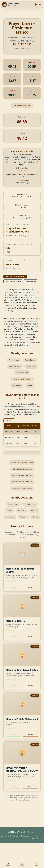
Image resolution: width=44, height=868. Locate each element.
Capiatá (35, 517)
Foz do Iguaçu (14, 360)
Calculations (25, 836)
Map (14, 587)
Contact (8, 836)
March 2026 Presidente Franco (22, 463)
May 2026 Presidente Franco (22, 475)
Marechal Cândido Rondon (22, 379)
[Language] (36, 5)
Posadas (34, 511)
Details (30, 587)
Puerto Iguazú (30, 360)
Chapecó (23, 517)
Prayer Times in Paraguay (13, 281)
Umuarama (10, 517)
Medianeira (31, 366)
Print (9, 421)
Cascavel (21, 511)
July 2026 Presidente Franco (22, 488)
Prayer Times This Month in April (15, 276)
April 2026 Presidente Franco (22, 469)
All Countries (36, 837)
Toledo (29, 385)
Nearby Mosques (30, 281)
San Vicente (16, 385)
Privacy (16, 836)
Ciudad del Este (15, 366)
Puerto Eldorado (22, 373)
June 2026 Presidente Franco (22, 482)
